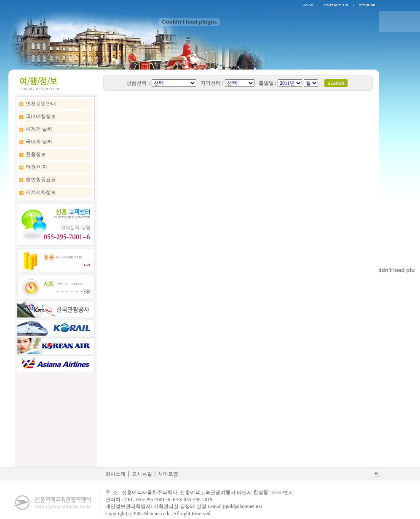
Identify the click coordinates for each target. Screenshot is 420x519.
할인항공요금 (41, 180)
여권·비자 (36, 167)
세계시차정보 (41, 192)
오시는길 (142, 474)
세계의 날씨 (39, 129)
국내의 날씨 (39, 142)
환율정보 (36, 154)
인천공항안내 (41, 104)
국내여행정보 (41, 116)
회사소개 (115, 474)
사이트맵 (168, 474)
